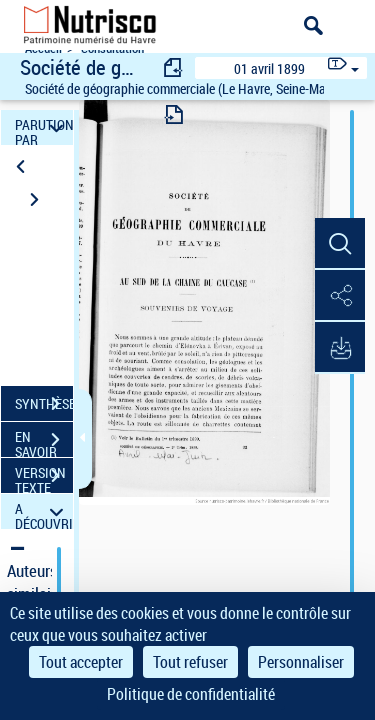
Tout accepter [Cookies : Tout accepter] (81, 662)
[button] (340, 244)
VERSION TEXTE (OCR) (44, 478)
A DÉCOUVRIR (44, 511)
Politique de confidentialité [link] (191, 694)
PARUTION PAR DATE (44, 127)
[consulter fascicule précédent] (174, 67)
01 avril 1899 (269, 68)
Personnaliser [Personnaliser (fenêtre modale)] (301, 662)
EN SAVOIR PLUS (44, 442)
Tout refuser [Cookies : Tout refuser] (190, 662)
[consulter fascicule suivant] (174, 114)
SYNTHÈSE (44, 404)
